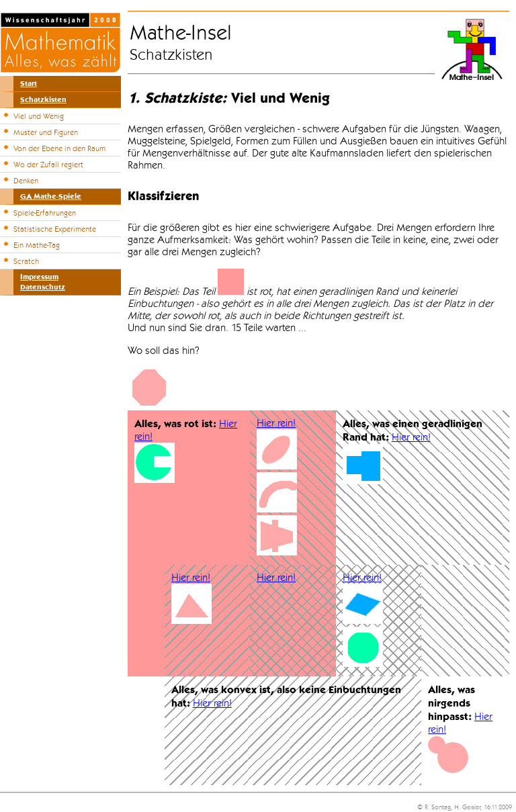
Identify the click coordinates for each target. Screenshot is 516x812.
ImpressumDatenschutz (43, 282)
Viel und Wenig (39, 116)
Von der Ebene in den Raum (59, 148)
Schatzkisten (43, 100)
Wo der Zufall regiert (48, 165)
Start (29, 84)
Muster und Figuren (46, 132)
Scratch (26, 261)
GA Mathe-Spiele (51, 196)
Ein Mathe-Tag (37, 245)
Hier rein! (276, 423)
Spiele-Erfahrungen (45, 213)
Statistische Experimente (55, 229)
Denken (26, 181)
